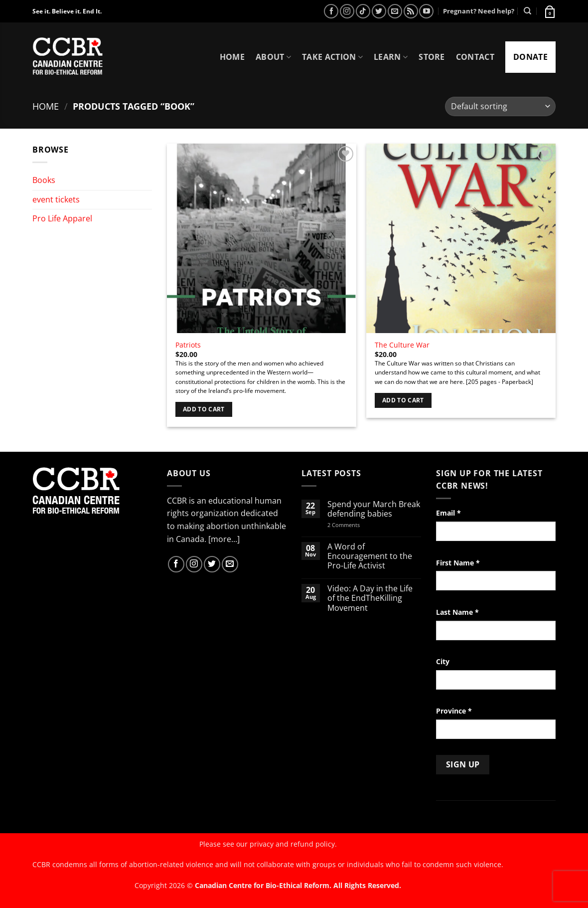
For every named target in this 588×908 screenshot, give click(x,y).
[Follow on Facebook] (331, 11)
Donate (530, 57)
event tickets (56, 199)
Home (232, 57)
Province (454, 711)
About (273, 57)
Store (432, 57)
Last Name (457, 612)
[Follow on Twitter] (379, 11)
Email (448, 513)
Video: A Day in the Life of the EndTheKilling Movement (370, 598)
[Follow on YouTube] (426, 11)
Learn (391, 57)
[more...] (224, 539)
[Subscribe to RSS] (411, 11)
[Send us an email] (395, 11)
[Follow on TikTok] (363, 11)
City (443, 661)
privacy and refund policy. (293, 844)
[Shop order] (500, 106)
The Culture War (402, 345)
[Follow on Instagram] (347, 11)
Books (44, 180)
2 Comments (357, 525)
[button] (549, 11)
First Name (458, 563)
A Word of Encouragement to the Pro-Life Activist (370, 556)
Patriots (188, 345)
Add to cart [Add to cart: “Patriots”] (204, 409)
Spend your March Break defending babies (374, 509)
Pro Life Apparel (62, 218)
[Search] (527, 11)
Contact (475, 57)
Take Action (332, 57)
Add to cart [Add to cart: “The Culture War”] (403, 400)
